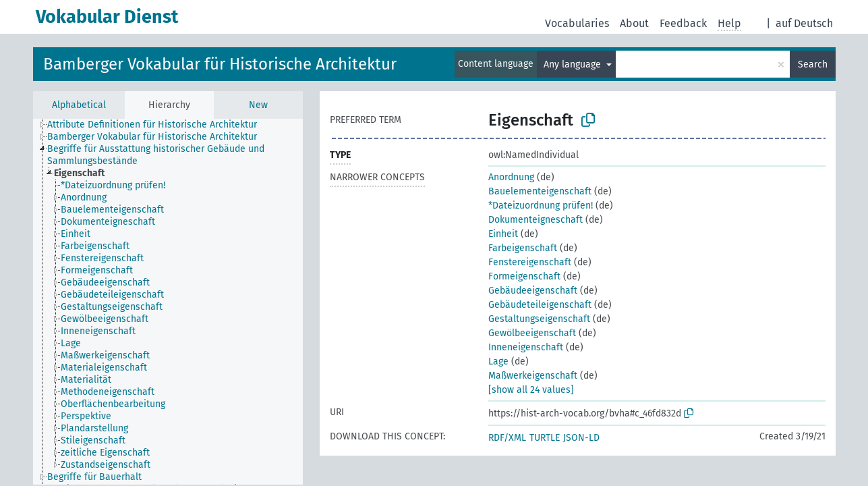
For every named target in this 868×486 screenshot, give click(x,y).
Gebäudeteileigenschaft (540, 305)
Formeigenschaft (524, 276)
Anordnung (511, 177)
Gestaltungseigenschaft (539, 319)
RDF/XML (507, 438)
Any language (574, 64)
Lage (498, 361)
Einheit (503, 234)
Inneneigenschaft (526, 347)
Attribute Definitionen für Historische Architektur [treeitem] (152, 125)
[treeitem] (85, 173)
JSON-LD (581, 438)
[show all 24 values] (531, 390)
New (258, 105)
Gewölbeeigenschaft (532, 333)
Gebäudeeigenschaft (533, 291)
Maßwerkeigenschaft (533, 376)
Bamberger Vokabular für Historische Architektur (220, 64)
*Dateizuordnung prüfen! (541, 206)
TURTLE (545, 438)
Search (813, 64)
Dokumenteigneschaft (536, 220)
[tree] (168, 302)
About (634, 23)
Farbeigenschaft (523, 248)
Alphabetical (79, 105)
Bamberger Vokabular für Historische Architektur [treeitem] (152, 137)
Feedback (683, 23)
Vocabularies (577, 23)
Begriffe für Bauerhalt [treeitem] (94, 477)
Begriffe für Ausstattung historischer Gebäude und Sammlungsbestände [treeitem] (156, 155)
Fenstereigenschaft (530, 262)
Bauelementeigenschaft (540, 191)
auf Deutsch (804, 23)
